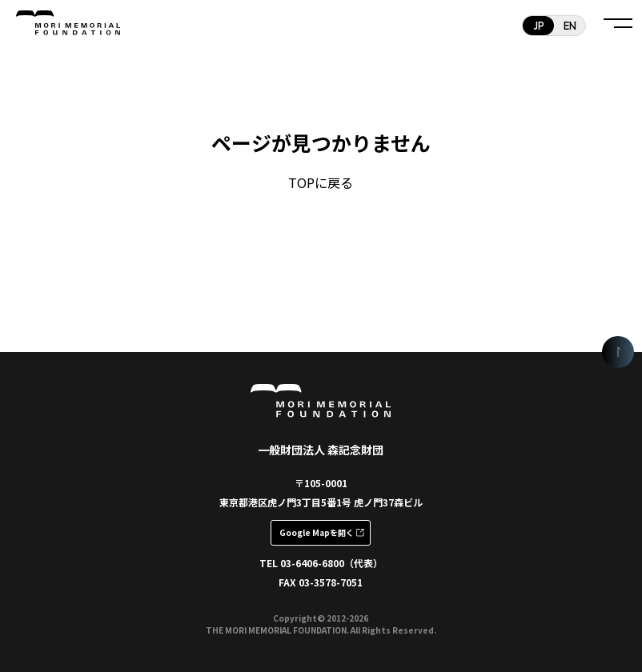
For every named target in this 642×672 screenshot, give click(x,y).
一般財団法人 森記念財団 (321, 450)
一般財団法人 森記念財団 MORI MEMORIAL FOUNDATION (68, 24)
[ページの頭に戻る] (618, 352)
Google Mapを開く (317, 532)
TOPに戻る (321, 182)
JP (539, 25)
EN (570, 25)
